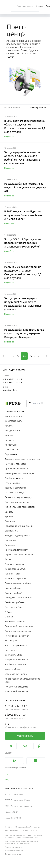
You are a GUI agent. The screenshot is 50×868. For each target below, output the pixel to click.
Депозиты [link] (10, 545)
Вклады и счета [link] (12, 430)
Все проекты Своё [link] (14, 607)
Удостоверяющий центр (14, 851)
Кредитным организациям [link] (18, 631)
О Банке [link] (9, 617)
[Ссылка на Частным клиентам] (25, 6)
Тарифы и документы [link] (15, 488)
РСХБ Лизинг (11, 812)
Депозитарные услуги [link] (15, 569)
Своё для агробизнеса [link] (16, 602)
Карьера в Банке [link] (13, 669)
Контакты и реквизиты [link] (16, 645)
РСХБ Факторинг (13, 818)
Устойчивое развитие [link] (15, 664)
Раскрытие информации (14, 847)
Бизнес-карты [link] (12, 531)
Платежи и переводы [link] (15, 464)
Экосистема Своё (13, 593)
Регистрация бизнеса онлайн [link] (19, 526)
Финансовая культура (13, 854)
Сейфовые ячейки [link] (14, 478)
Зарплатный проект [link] (14, 564)
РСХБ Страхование (14, 794)
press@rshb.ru (10, 390)
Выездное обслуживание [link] (17, 502)
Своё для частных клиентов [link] (18, 598)
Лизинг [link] (8, 559)
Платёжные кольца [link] (14, 492)
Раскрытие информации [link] (17, 660)
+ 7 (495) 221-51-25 (13, 379)
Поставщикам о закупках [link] (17, 636)
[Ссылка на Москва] (40, 6)
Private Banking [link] (12, 483)
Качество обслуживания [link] (17, 691)
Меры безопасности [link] (15, 621)
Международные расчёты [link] (17, 535)
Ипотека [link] (9, 435)
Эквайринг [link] (10, 521)
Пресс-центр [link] (11, 650)
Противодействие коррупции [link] (19, 626)
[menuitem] (25, 6)
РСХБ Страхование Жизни (18, 800)
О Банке (9, 612)
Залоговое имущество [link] (16, 674)
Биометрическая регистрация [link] (19, 473)
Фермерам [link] (10, 540)
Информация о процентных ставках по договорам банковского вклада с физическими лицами (24, 837)
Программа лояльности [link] (16, 469)
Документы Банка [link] (14, 655)
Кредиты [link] (9, 426)
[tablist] (12, 108)
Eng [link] (7, 773)
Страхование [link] (11, 454)
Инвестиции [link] (11, 445)
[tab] (12, 108)
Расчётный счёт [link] (12, 574)
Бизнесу (9, 512)
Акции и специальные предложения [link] (23, 459)
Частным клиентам (14, 412)
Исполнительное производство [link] (20, 507)
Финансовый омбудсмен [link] (17, 687)
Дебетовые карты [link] (14, 421)
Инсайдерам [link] (11, 641)
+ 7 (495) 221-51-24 (13, 383)
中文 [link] (7, 780)
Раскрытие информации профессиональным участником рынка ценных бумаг (22, 842)
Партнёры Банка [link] (13, 588)
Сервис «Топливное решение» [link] (20, 555)
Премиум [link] (9, 440)
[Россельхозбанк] (13, 403)
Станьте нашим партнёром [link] (18, 583)
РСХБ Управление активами (19, 806)
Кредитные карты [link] (14, 416)
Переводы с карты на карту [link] (18, 497)
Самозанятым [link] (12, 450)
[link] (25, 736)
